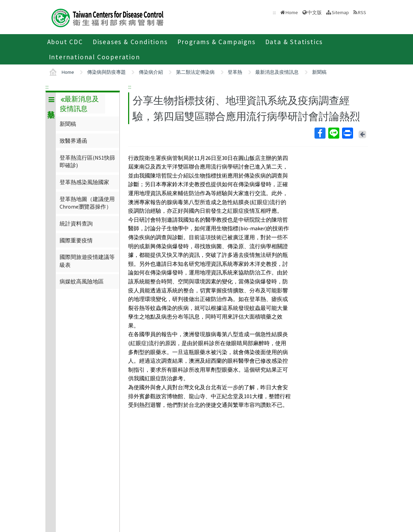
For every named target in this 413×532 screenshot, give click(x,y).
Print (347, 133)
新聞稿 (319, 72)
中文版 (314, 12)
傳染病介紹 (151, 72)
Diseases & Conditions (130, 42)
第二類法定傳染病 (195, 72)
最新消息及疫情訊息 (277, 72)
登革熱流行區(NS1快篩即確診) (87, 161)
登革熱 (235, 72)
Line (333, 133)
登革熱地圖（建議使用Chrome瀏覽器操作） (87, 203)
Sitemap (340, 12)
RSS (362, 12)
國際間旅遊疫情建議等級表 (87, 261)
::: (47, 87)
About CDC (65, 42)
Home (292, 12)
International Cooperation (95, 57)
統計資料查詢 (76, 223)
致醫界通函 (73, 141)
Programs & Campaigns (216, 42)
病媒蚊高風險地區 (82, 281)
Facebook (320, 133)
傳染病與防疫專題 (106, 72)
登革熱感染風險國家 (84, 182)
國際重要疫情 (76, 240)
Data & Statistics (294, 42)
